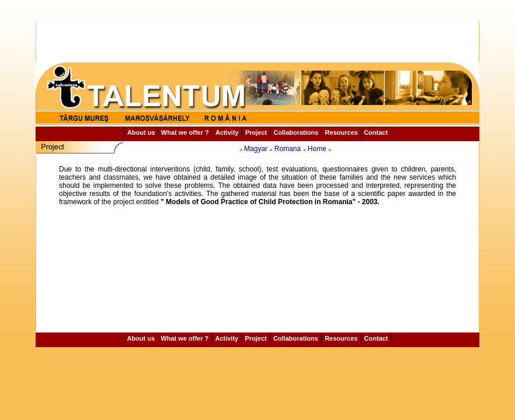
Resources (342, 132)
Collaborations (296, 132)
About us (142, 132)
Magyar (256, 149)
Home (317, 149)
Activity (227, 132)
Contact (375, 132)
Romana (288, 149)
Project (256, 132)
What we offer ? (185, 132)
